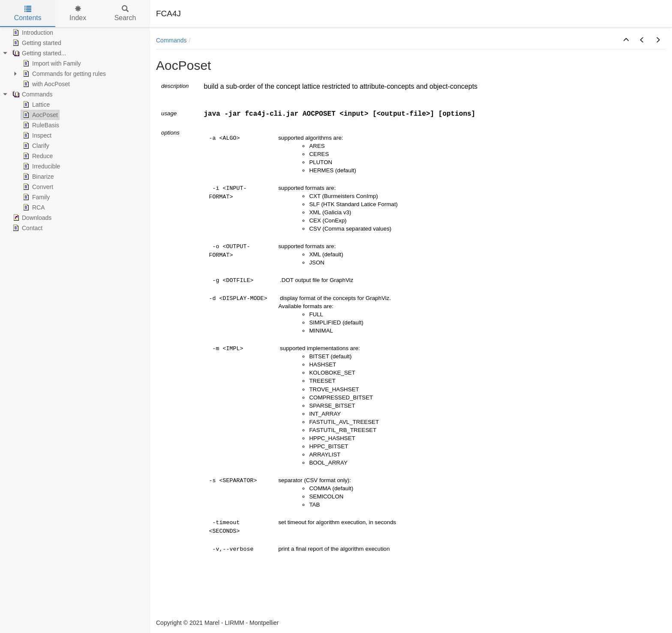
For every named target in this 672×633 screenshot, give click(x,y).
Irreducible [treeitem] (40, 166)
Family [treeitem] (35, 197)
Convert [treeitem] (37, 187)
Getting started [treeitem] (36, 43)
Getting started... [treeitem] (39, 53)
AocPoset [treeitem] (39, 115)
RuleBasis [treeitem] (40, 125)
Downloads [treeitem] (31, 218)
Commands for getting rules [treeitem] (63, 74)
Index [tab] (78, 13)
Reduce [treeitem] (37, 156)
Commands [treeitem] (32, 94)
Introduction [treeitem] (32, 33)
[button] (626, 40)
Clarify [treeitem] (35, 146)
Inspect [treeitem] (36, 135)
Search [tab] (125, 13)
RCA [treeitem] (33, 207)
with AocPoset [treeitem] (45, 84)
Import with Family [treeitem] (51, 63)
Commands (171, 40)
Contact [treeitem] (27, 228)
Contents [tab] (28, 13)
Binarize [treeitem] (37, 177)
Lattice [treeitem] (35, 105)
